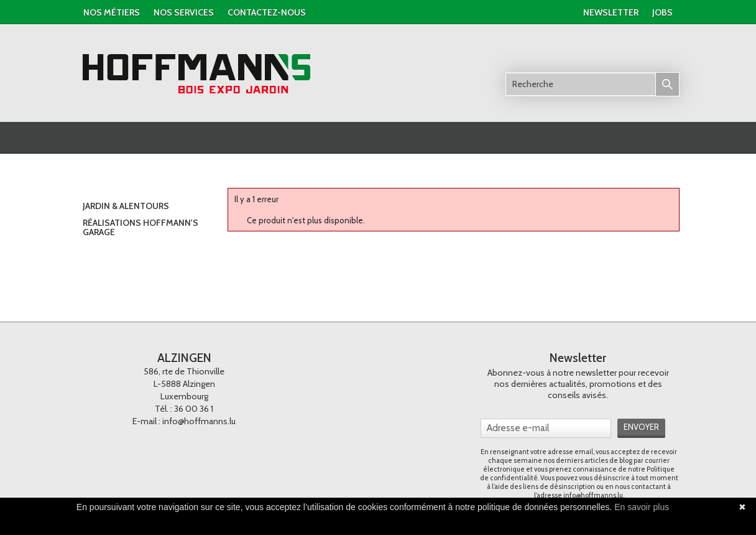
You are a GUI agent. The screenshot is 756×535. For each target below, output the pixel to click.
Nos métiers (112, 12)
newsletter (611, 12)
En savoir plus (642, 507)
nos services (184, 12)
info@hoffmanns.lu (199, 421)
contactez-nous (267, 12)
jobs (662, 12)
